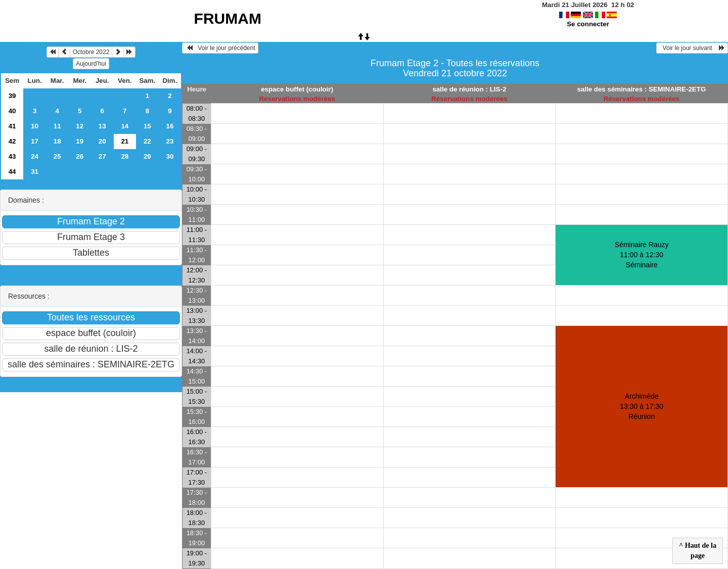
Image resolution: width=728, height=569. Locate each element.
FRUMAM (228, 18)
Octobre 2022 (91, 52)
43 (12, 156)
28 (125, 156)
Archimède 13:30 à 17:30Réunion (642, 406)
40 (12, 111)
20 (102, 141)
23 (170, 141)
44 (12, 172)
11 (57, 126)
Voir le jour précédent (220, 48)
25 (57, 156)
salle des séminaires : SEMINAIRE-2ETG (641, 89)
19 (80, 141)
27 (102, 156)
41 (12, 126)
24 (35, 156)
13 (102, 126)
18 (57, 141)
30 (170, 156)
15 (147, 126)
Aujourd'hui (91, 64)
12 (80, 126)
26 (80, 156)
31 (35, 172)
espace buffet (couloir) (297, 89)
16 (170, 126)
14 (125, 126)
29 (147, 156)
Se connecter (588, 24)
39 (12, 96)
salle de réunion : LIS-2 (469, 89)
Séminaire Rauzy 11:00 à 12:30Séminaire (642, 255)
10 (35, 126)
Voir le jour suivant (692, 48)
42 (12, 141)
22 (147, 141)
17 (35, 141)
